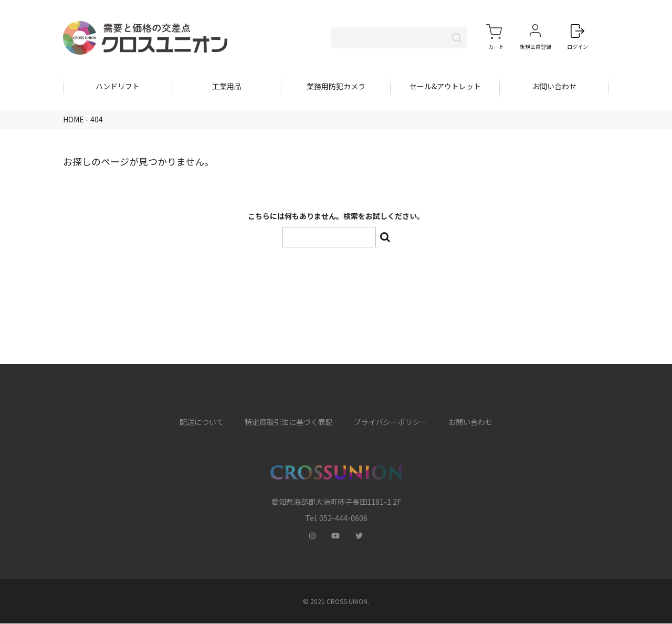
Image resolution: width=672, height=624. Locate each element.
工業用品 (227, 87)
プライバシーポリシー (391, 423)
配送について (202, 423)
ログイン (577, 46)
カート (496, 46)
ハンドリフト (118, 87)
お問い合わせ (554, 87)
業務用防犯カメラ (336, 87)
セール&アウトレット (445, 87)
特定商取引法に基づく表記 (289, 423)
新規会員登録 (535, 46)
